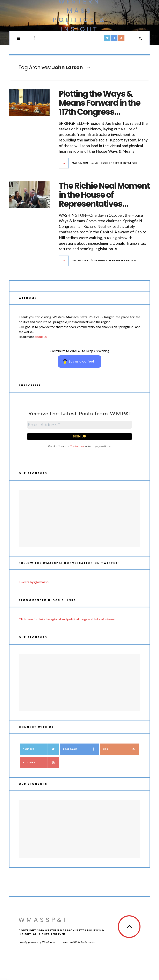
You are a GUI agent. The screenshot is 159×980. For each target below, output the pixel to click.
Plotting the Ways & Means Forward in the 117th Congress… (100, 103)
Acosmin (89, 942)
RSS (121, 749)
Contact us (77, 446)
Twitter (41, 749)
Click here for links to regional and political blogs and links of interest (67, 619)
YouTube (41, 763)
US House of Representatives (116, 163)
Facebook (81, 749)
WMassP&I (43, 920)
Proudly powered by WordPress (37, 942)
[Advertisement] (79, 519)
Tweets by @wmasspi (34, 582)
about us (41, 337)
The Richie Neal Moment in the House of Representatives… (104, 195)
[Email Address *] (79, 425)
